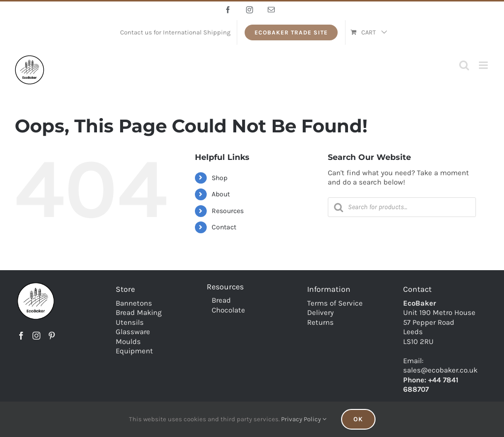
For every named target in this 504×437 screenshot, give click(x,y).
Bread (221, 300)
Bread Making (139, 312)
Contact (224, 227)
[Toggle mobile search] (464, 65)
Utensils (130, 322)
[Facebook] (21, 336)
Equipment (134, 351)
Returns (320, 322)
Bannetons (134, 303)
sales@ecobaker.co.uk (440, 370)
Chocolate (228, 310)
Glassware (133, 332)
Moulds (128, 342)
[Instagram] (36, 336)
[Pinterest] (52, 336)
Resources (228, 211)
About (221, 194)
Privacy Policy (304, 419)
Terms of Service (335, 303)
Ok (358, 419)
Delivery (320, 312)
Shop (220, 178)
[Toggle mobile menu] (484, 65)
